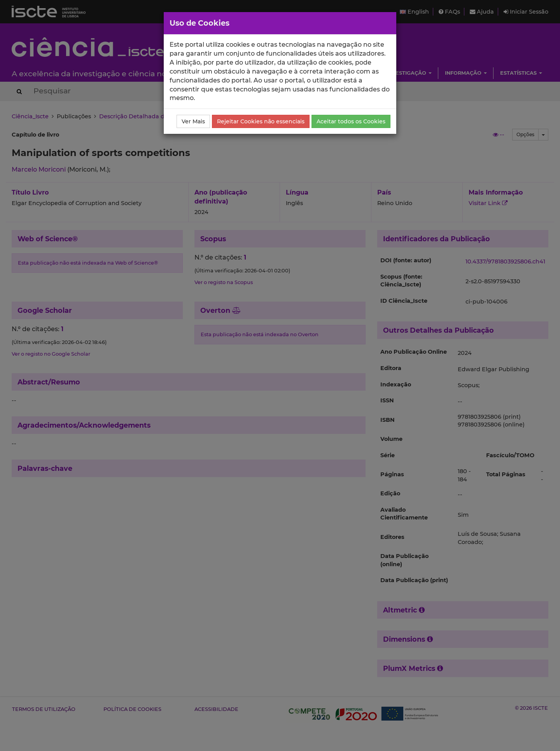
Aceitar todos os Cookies (351, 121)
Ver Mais (193, 121)
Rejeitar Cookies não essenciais (261, 121)
